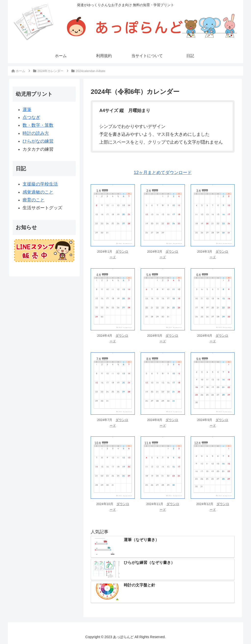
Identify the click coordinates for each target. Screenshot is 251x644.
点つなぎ (31, 117)
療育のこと (34, 200)
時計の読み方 (36, 133)
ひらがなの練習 (38, 141)
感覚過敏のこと (38, 192)
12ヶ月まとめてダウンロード (163, 173)
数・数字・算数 (38, 125)
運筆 (27, 110)
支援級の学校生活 (40, 184)
